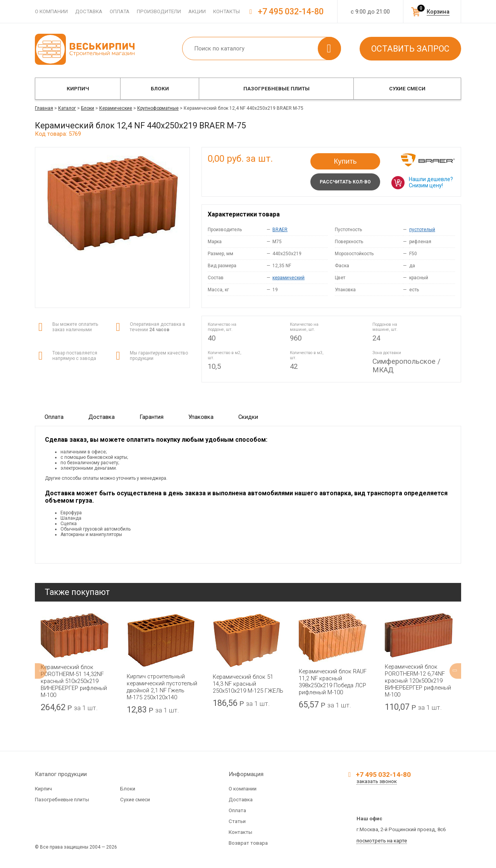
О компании (51, 11)
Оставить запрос (410, 49)
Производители (159, 11)
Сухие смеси (407, 89)
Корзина (438, 12)
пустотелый (422, 230)
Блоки (160, 89)
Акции (197, 11)
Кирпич (78, 89)
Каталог (67, 108)
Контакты (226, 11)
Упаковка (201, 417)
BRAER (280, 230)
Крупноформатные (158, 108)
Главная (44, 108)
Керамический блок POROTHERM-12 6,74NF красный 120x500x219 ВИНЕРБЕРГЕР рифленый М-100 (418, 681)
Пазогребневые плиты (276, 89)
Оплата (120, 11)
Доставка (89, 11)
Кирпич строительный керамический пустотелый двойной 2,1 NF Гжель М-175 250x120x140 (162, 687)
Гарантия (152, 417)
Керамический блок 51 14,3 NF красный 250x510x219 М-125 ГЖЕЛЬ (248, 684)
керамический (288, 278)
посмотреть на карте (382, 841)
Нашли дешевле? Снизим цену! (431, 182)
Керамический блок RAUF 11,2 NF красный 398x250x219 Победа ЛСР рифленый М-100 (333, 682)
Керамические (116, 108)
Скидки (248, 417)
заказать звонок (377, 781)
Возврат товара (248, 843)
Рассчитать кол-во (345, 182)
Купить (345, 161)
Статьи (237, 821)
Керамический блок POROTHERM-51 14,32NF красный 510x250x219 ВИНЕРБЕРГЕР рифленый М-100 (74, 681)
